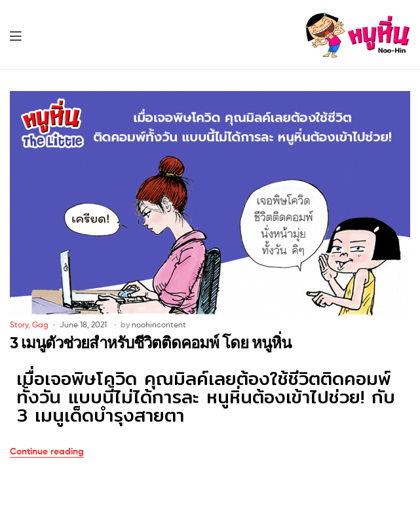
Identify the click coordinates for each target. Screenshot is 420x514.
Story (19, 324)
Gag (40, 324)
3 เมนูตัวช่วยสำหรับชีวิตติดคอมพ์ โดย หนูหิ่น (150, 343)
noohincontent (159, 324)
